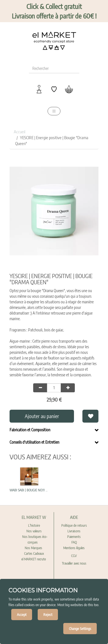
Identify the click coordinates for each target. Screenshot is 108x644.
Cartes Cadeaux (34, 554)
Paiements (74, 537)
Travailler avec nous (74, 563)
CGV (74, 556)
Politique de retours (74, 525)
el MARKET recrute (34, 559)
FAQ (74, 542)
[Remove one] (40, 388)
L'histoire (34, 525)
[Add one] (68, 388)
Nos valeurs (34, 531)
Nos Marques (34, 548)
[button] (90, 416)
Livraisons (74, 531)
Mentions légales (74, 548)
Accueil (20, 132)
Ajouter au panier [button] (42, 416)
